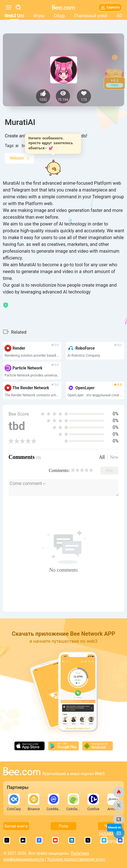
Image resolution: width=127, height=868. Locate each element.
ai (17, 146)
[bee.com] (119, 792)
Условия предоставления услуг (76, 859)
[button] (54, 144)
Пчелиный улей (91, 16)
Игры (39, 16)
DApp (59, 16)
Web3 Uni (14, 16)
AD (119, 16)
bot (25, 146)
